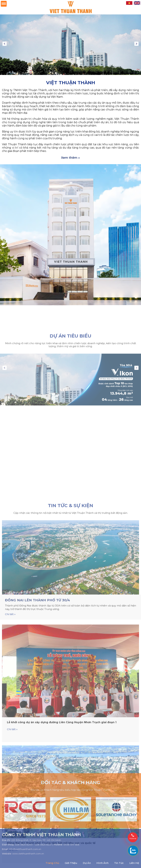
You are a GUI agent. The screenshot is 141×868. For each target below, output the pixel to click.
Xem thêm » (70, 158)
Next (136, 44)
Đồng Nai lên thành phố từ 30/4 (37, 768)
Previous (5, 44)
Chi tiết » (10, 782)
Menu (4, 4)
